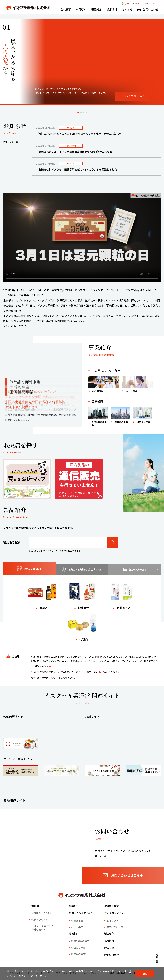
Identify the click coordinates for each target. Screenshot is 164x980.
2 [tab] (81, 112)
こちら (52, 678)
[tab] (29, 569)
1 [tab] (78, 112)
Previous (5, 112)
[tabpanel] (96, 149)
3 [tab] (84, 112)
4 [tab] (86, 112)
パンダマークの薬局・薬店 (84, 672)
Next (159, 112)
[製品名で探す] (68, 542)
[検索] (113, 542)
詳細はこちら (42, 666)
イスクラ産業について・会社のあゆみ (45, 939)
